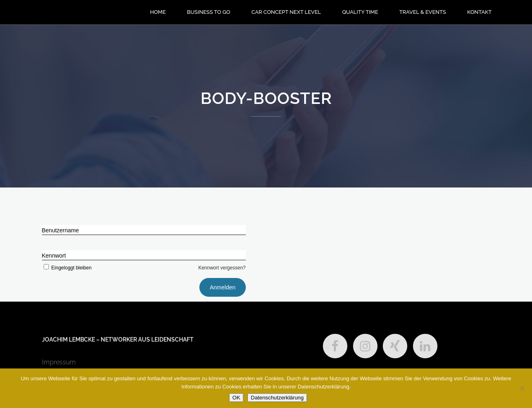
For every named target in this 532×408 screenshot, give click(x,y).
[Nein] (522, 388)
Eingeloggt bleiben (67, 268)
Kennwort (54, 256)
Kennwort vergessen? (222, 268)
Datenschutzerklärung (277, 398)
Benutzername (61, 230)
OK (236, 398)
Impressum (59, 362)
